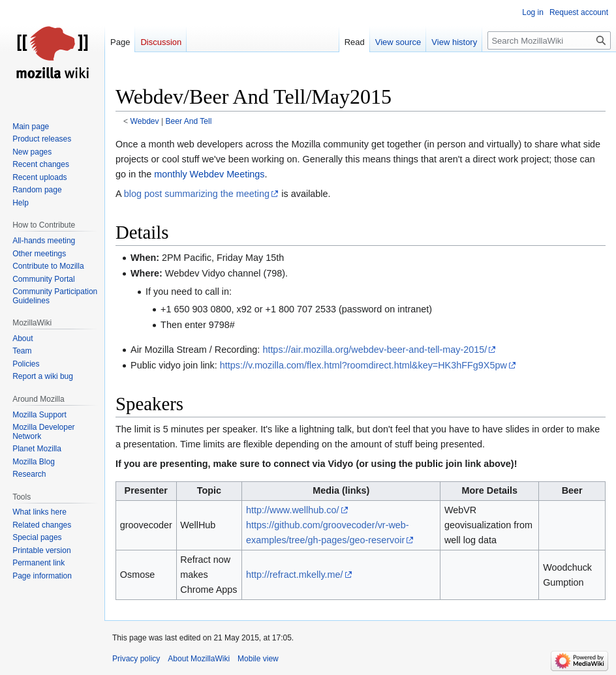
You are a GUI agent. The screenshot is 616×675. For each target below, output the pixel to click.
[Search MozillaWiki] (549, 40)
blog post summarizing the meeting (197, 194)
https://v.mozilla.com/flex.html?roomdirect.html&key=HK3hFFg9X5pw (363, 365)
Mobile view (258, 659)
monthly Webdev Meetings (209, 174)
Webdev (145, 121)
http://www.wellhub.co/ (292, 510)
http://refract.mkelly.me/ (294, 575)
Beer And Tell (188, 121)
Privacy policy (136, 659)
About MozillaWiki (199, 659)
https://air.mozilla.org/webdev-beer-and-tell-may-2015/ (375, 350)
